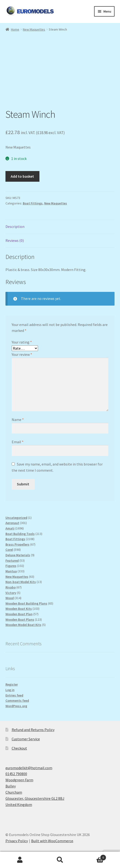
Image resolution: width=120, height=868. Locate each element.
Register (12, 684)
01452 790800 (16, 774)
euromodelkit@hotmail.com (29, 768)
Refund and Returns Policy (33, 730)
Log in (10, 690)
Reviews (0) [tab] (15, 240)
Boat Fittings (33, 203)
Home (15, 29)
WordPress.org (16, 706)
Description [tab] (15, 226)
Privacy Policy (17, 841)
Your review (22, 354)
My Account (20, 860)
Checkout (19, 748)
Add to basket (22, 176)
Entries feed (14, 695)
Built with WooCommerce (52, 841)
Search (60, 860)
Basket (93, 857)
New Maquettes (34, 29)
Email (18, 442)
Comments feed (17, 701)
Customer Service (26, 739)
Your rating (22, 342)
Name (18, 420)
